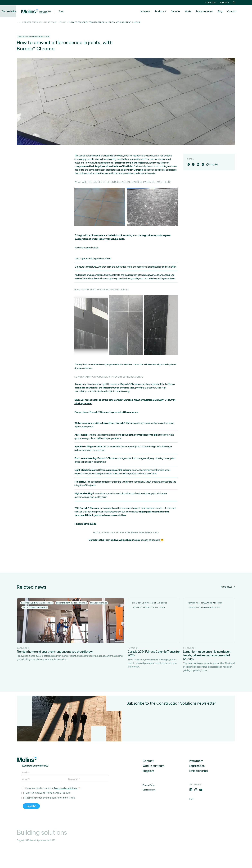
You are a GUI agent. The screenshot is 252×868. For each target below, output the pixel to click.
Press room (196, 783)
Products (169, 11)
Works (197, 11)
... (18, 22)
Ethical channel (198, 793)
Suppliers (148, 793)
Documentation (214, 11)
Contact (241, 11)
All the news (228, 587)
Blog (229, 11)
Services (185, 11)
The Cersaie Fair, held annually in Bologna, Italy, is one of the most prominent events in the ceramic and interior (152, 685)
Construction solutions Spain (39, 22)
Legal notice (197, 788)
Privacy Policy (149, 807)
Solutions (154, 11)
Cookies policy (149, 812)
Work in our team (153, 788)
